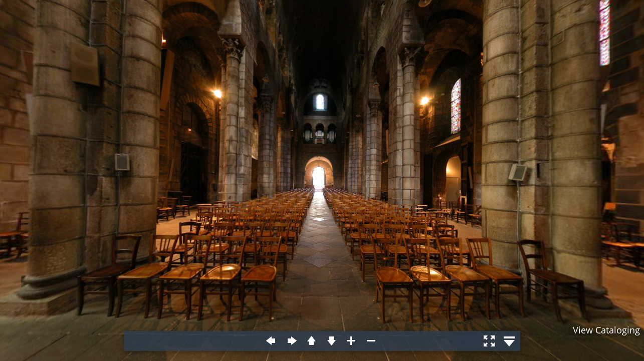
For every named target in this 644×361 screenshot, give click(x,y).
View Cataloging (606, 330)
